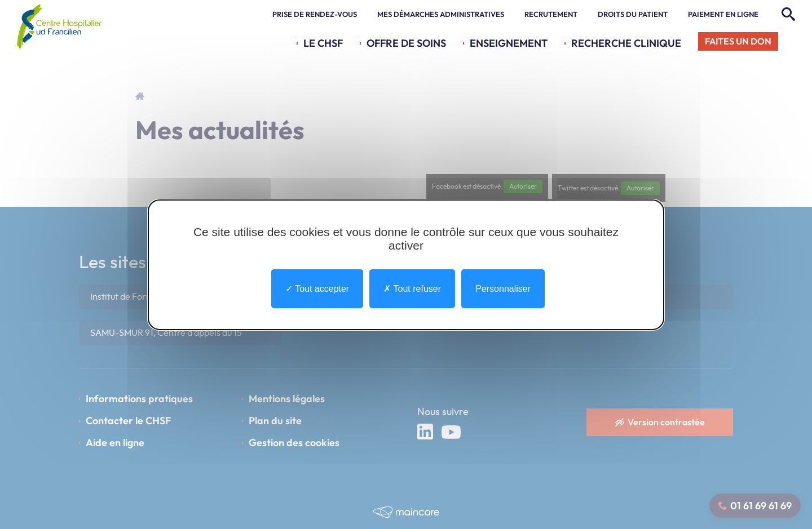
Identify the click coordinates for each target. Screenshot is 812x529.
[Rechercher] (787, 15)
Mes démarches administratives (441, 15)
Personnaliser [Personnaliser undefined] (503, 288)
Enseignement (509, 43)
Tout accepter (317, 288)
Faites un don (738, 41)
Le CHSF (323, 43)
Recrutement (551, 15)
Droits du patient (633, 15)
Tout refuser (412, 288)
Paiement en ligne (723, 15)
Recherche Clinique (626, 43)
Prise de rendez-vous (315, 15)
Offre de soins (406, 43)
